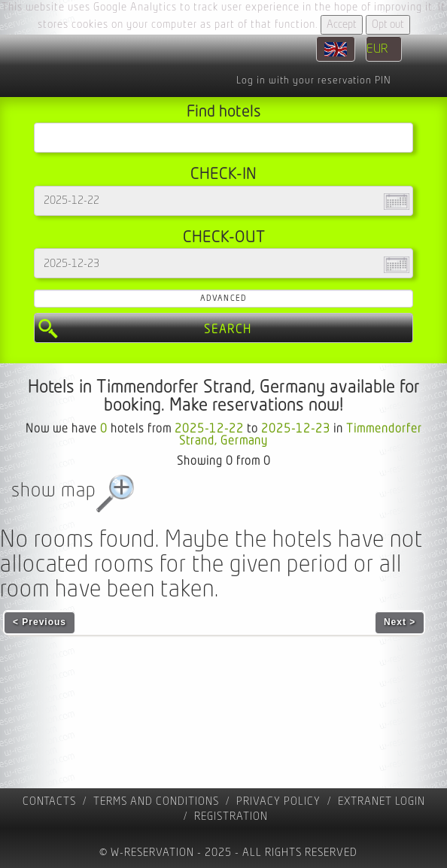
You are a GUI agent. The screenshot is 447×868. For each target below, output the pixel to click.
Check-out (224, 237)
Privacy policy (278, 801)
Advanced (223, 298)
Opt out (388, 24)
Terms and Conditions (156, 801)
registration (231, 816)
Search (228, 329)
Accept (342, 24)
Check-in (223, 174)
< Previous (40, 622)
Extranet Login (382, 801)
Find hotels (224, 112)
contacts (49, 801)
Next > (400, 622)
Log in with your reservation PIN (313, 80)
